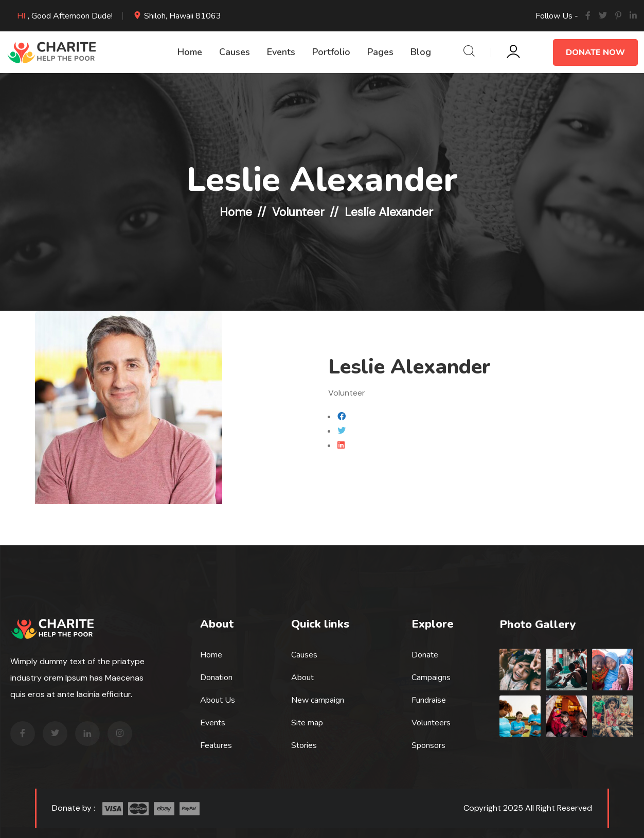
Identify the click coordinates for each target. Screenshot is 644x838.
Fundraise (429, 700)
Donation (216, 677)
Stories (304, 745)
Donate (425, 654)
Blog (421, 52)
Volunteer (298, 212)
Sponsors (428, 745)
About (302, 677)
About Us (218, 700)
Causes (235, 52)
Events (281, 52)
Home (190, 52)
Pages (380, 52)
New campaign (318, 700)
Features (216, 745)
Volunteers (431, 722)
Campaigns (431, 677)
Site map (307, 722)
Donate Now (595, 52)
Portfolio (331, 52)
